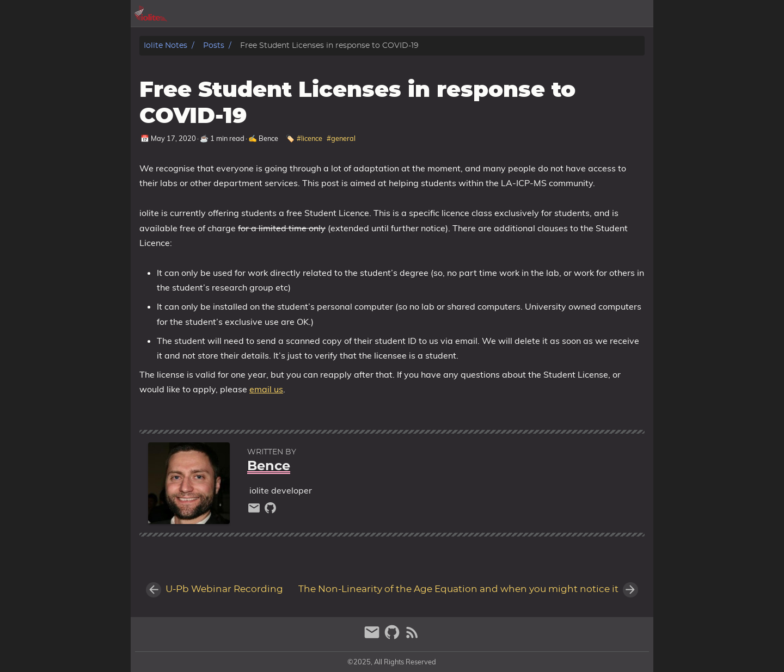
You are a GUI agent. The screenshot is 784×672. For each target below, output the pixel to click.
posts (555, 14)
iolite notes (166, 45)
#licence (310, 138)
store (637, 14)
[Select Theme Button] (482, 14)
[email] (255, 511)
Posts (214, 45)
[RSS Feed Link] (412, 637)
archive (517, 14)
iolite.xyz (596, 14)
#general (341, 138)
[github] (270, 511)
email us (266, 389)
